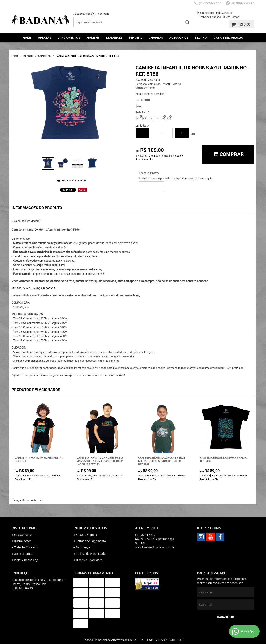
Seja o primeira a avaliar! (150, 94)
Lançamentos (69, 37)
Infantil (136, 37)
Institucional (24, 528)
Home (27, 37)
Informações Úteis (90, 528)
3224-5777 (210, 3)
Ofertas (45, 37)
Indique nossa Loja (26, 560)
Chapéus (156, 37)
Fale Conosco (224, 13)
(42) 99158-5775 (21, 288)
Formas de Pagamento (91, 541)
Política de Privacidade (91, 554)
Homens (93, 37)
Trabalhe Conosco (210, 17)
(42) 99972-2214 (45, 288)
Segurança (83, 547)
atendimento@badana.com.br (155, 547)
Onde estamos (23, 554)
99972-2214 (242, 3)
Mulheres (114, 37)
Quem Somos (231, 17)
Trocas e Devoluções (89, 560)
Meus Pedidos (206, 13)
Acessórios (179, 37)
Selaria (201, 37)
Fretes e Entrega (86, 535)
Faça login (103, 14)
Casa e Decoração (229, 37)
